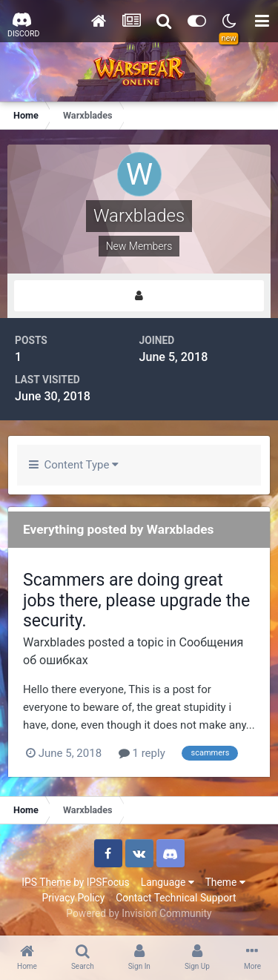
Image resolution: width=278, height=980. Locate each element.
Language (168, 882)
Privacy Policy (73, 898)
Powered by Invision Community (139, 913)
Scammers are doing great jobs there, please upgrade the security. (136, 600)
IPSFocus (108, 882)
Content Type (74, 465)
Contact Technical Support (176, 898)
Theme (225, 882)
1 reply (142, 753)
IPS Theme (46, 882)
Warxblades (54, 642)
